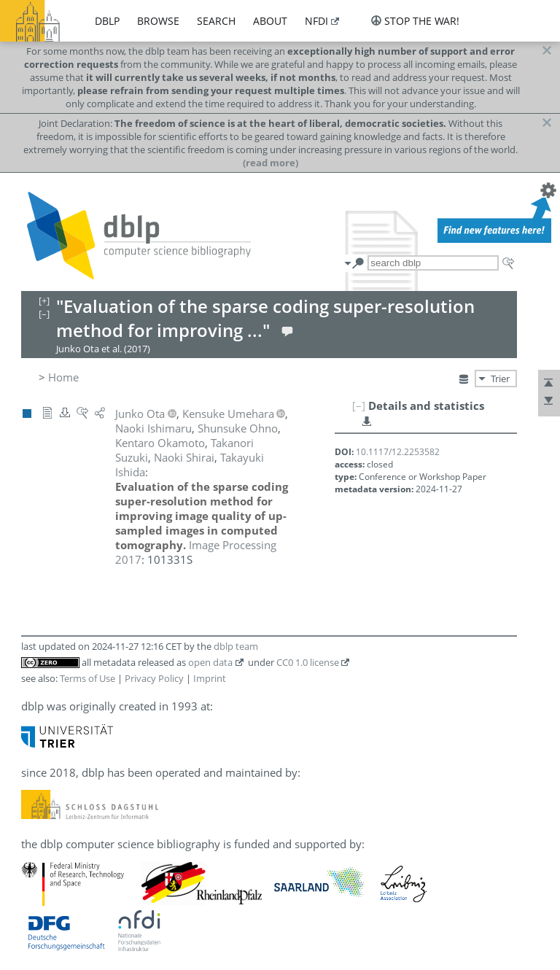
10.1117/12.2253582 (398, 452)
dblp (107, 21)
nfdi (316, 21)
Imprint (210, 678)
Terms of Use (87, 678)
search (216, 21)
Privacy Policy (154, 678)
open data (210, 662)
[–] (359, 406)
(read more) (271, 163)
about (270, 21)
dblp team (236, 646)
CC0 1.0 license (308, 662)
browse (158, 21)
